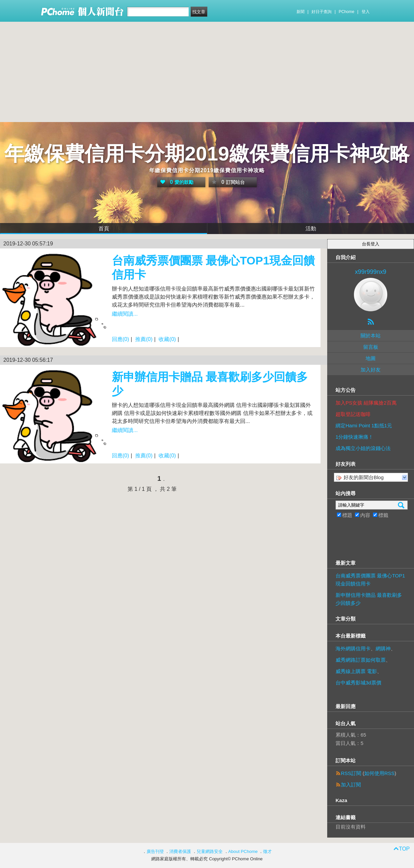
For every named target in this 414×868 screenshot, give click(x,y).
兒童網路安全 (210, 851)
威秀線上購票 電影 (356, 671)
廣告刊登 (155, 851)
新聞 (300, 12)
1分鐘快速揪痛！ (354, 437)
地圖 (371, 358)
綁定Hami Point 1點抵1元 (364, 425)
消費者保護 (180, 851)
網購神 (383, 648)
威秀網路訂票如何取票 (361, 660)
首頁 (104, 229)
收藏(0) (167, 339)
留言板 (371, 347)
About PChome (243, 851)
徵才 (267, 851)
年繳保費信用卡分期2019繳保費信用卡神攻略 (207, 154)
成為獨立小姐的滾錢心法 (363, 448)
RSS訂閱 (351, 773)
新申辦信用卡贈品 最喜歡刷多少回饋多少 (369, 599)
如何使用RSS (379, 773)
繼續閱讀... (125, 314)
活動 (311, 229)
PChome (346, 12)
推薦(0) (144, 339)
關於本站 (371, 336)
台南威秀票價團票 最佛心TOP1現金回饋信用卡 (370, 580)
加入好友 (371, 370)
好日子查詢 (322, 12)
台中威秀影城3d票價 (358, 683)
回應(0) (121, 339)
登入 (366, 12)
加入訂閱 (351, 785)
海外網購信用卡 (353, 648)
